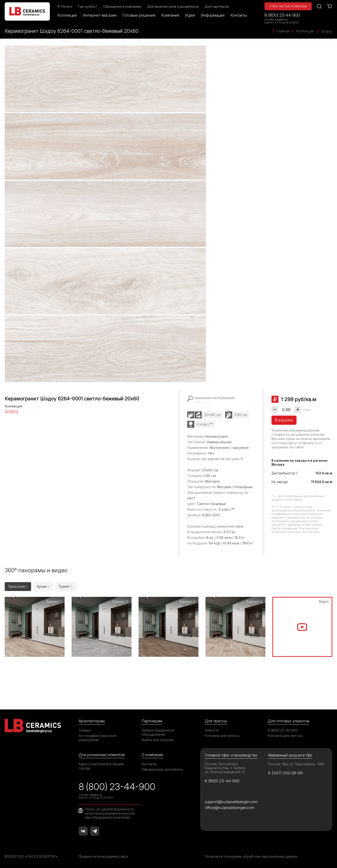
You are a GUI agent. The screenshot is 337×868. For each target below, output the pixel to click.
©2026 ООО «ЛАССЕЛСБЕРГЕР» (31, 856)
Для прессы (216, 721)
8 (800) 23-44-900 (282, 15)
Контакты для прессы (222, 736)
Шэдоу (12, 411)
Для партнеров (217, 7)
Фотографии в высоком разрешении (98, 738)
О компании (152, 755)
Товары (85, 730)
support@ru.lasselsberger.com (231, 802)
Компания (170, 15)
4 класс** (205, 424)
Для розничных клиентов (102, 755)
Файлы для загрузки (158, 740)
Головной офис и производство (231, 755)
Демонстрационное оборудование (158, 732)
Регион (65, 7)
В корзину (284, 420)
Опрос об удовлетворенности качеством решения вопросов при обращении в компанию (110, 813)
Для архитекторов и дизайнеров (173, 7)
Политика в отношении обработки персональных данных (251, 856)
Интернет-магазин (100, 15)
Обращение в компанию (122, 7)
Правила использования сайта (103, 856)
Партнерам (152, 721)
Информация (213, 15)
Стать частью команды (288, 6)
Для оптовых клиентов (289, 721)
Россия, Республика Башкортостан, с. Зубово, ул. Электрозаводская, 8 (226, 768)
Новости (212, 730)
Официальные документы (162, 769)
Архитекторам (92, 721)
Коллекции (67, 15)
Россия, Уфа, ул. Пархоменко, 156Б (296, 764)
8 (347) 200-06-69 (285, 773)
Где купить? (88, 7)
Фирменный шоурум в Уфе (290, 755)
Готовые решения (139, 15)
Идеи (190, 15)
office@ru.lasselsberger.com (229, 808)
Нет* (191, 498)
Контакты (239, 15)
